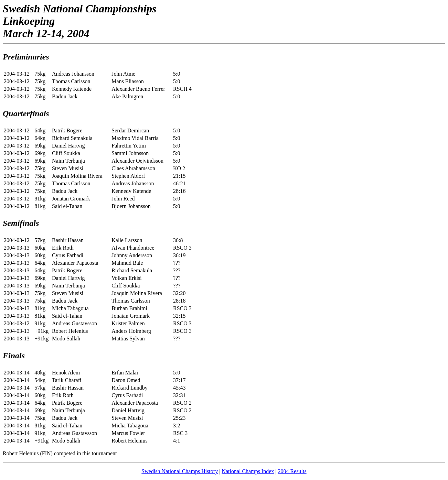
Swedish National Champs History (180, 471)
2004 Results (292, 471)
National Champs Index (248, 471)
